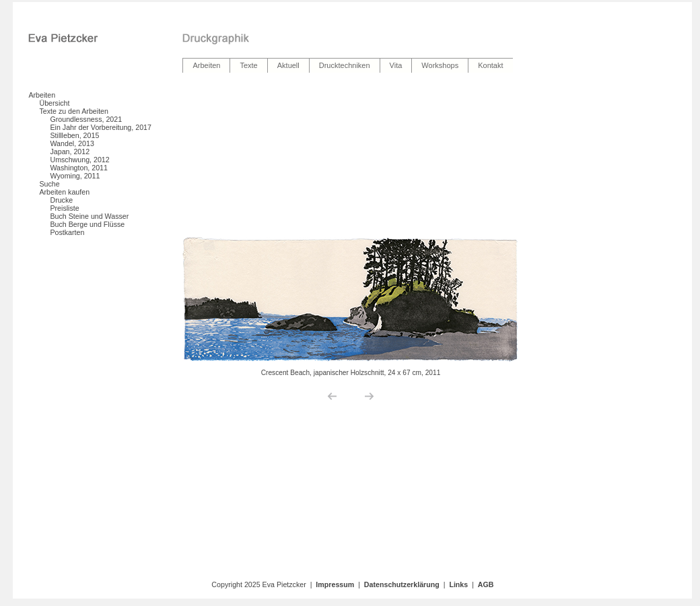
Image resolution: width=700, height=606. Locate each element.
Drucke (61, 200)
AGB (486, 584)
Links (458, 584)
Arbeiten (42, 95)
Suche (49, 184)
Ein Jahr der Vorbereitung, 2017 (100, 127)
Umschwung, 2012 (79, 160)
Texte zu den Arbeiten (74, 111)
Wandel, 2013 (72, 143)
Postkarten (67, 232)
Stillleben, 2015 (74, 135)
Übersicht (54, 103)
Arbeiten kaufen (64, 192)
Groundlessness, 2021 (86, 119)
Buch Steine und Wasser (89, 216)
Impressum (335, 584)
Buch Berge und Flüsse (87, 224)
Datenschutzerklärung (402, 584)
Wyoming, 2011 (75, 176)
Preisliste (64, 208)
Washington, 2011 (79, 168)
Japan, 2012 (70, 151)
